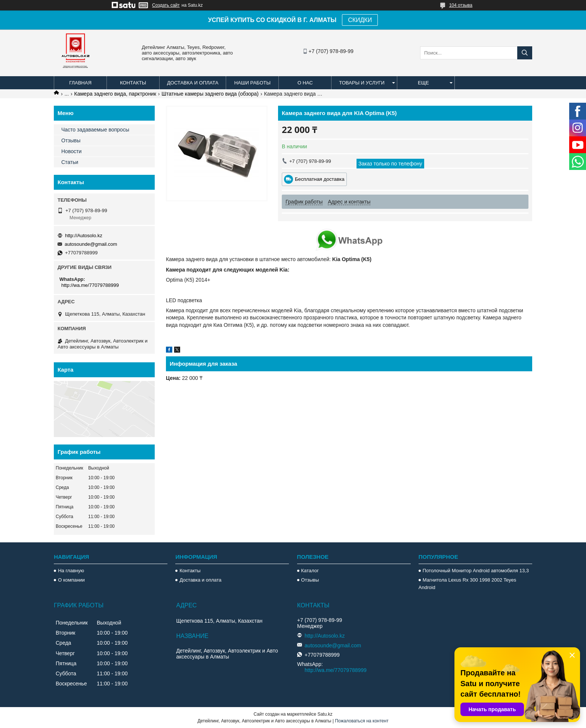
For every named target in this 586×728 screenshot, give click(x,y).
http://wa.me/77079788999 (90, 285)
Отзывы (71, 140)
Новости (71, 151)
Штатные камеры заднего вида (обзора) (210, 94)
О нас (305, 83)
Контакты (133, 83)
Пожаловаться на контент (362, 721)
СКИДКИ (360, 20)
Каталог (310, 571)
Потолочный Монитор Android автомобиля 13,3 (476, 571)
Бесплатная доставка (320, 179)
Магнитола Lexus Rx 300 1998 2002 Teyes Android (467, 584)
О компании (71, 580)
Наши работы (252, 83)
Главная (80, 83)
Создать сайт (166, 5)
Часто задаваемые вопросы (95, 130)
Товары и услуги (362, 83)
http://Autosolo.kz (84, 236)
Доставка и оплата (193, 83)
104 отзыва (461, 5)
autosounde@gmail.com (91, 244)
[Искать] (525, 53)
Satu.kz (325, 714)
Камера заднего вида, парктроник (115, 94)
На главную (71, 571)
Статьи (70, 162)
